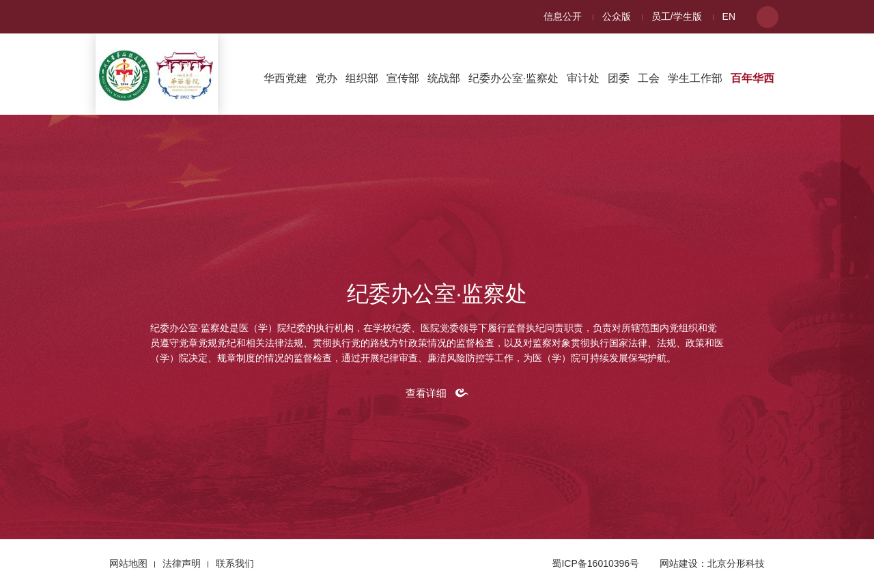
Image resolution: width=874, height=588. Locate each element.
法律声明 (182, 563)
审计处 (583, 78)
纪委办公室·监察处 (513, 78)
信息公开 (563, 16)
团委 (619, 78)
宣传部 (403, 78)
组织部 (362, 78)
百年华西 (752, 78)
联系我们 (235, 563)
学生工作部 (695, 78)
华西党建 (285, 78)
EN (729, 16)
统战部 (444, 78)
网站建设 (679, 563)
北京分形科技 (736, 563)
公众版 (617, 16)
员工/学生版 (677, 16)
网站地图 (128, 563)
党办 (326, 78)
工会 (649, 78)
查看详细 (426, 393)
